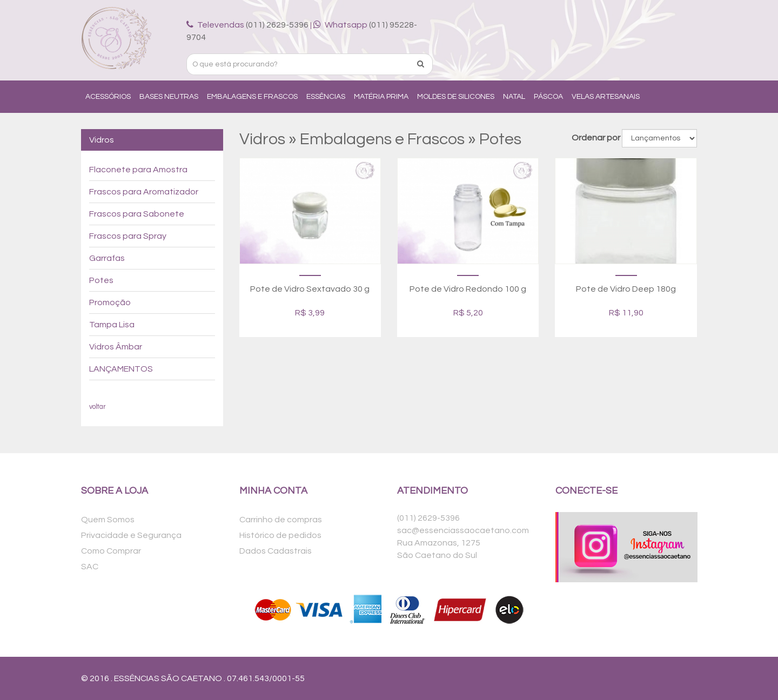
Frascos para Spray (128, 236)
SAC (90, 567)
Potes (101, 280)
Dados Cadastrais (276, 551)
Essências (326, 97)
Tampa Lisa (112, 325)
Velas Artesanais (606, 97)
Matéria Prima (381, 97)
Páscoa (548, 97)
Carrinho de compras (281, 520)
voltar (98, 407)
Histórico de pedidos (280, 535)
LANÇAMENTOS (121, 369)
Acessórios (108, 97)
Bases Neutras (169, 97)
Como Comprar (111, 551)
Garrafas (107, 258)
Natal (514, 97)
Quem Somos (108, 520)
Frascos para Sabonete (137, 214)
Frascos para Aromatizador (144, 192)
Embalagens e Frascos (252, 97)
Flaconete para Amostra (138, 170)
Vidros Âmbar (116, 347)
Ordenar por (596, 138)
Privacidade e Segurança (131, 535)
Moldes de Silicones (456, 97)
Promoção (110, 302)
